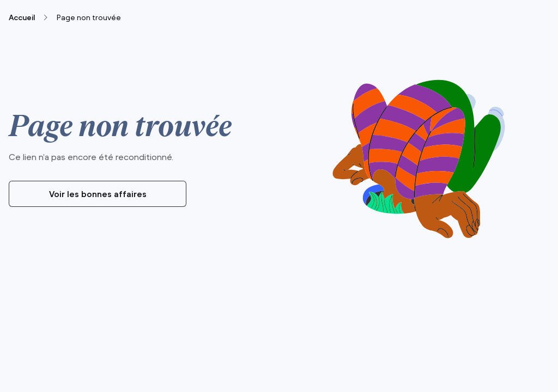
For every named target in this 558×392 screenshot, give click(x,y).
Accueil (22, 17)
